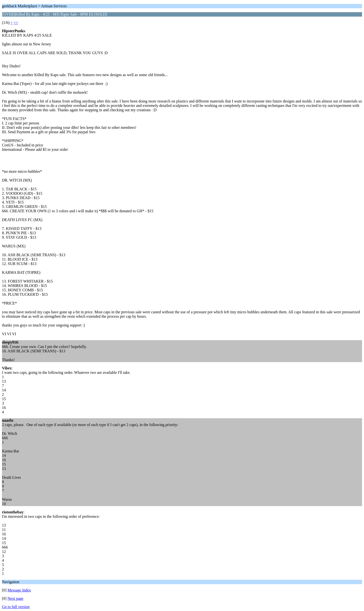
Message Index (19, 590)
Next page (15, 598)
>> (16, 23)
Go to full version (16, 607)
